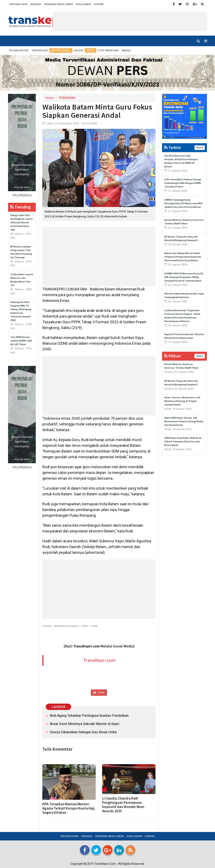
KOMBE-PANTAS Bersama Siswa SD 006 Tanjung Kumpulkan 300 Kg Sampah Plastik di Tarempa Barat (184, 277)
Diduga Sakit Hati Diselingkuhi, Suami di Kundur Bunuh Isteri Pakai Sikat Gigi (21, 222)
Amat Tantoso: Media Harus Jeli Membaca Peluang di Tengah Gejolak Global (182, 401)
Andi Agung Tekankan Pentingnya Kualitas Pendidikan (89, 716)
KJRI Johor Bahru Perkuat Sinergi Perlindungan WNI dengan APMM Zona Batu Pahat (183, 183)
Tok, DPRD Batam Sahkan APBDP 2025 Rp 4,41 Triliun (21, 341)
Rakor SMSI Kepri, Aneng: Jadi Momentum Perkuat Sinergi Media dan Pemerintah (184, 421)
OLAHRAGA (168, 54)
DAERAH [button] (68, 54)
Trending (20, 207)
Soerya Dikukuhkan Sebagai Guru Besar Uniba (83, 732)
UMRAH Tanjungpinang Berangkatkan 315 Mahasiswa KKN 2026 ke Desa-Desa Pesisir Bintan (183, 203)
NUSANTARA (43, 54)
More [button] (90, 66)
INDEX (200, 148)
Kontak (99, 4)
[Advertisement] (130, 21)
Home (18, 54)
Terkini (173, 147)
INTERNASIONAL (137, 54)
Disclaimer (83, 4)
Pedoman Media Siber (58, 4)
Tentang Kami (18, 4)
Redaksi (36, 4)
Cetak (99, 692)
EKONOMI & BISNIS (101, 54)
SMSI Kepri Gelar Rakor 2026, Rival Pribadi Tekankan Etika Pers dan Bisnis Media (183, 441)
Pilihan (173, 356)
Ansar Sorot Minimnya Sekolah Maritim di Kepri (85, 724)
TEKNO (190, 54)
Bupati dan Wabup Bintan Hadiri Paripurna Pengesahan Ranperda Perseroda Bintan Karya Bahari (183, 257)
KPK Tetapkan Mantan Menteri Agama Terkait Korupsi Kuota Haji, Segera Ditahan (69, 808)
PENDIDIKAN (67, 98)
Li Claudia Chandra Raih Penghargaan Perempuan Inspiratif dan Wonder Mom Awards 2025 (123, 805)
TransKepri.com (99, 660)
